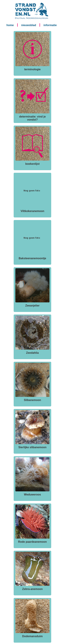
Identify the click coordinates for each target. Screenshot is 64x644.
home (10, 25)
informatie (50, 25)
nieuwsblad (29, 25)
